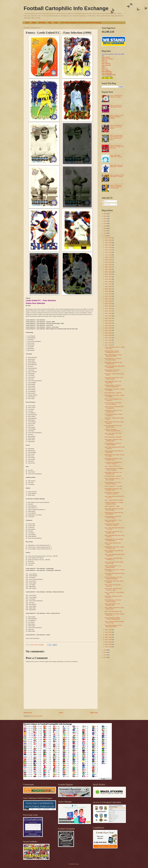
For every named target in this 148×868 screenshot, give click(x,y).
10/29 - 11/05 (108, 260)
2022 (105, 223)
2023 (105, 221)
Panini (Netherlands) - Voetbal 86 (113, 437)
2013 (105, 657)
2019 (105, 231)
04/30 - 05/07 (108, 323)
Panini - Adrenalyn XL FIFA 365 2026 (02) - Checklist (117, 176)
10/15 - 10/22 (108, 265)
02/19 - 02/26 (108, 630)
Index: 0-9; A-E (106, 57)
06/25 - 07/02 (108, 304)
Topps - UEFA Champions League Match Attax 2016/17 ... (113, 355)
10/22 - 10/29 (108, 262)
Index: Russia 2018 (107, 73)
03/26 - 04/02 (108, 335)
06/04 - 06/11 (108, 311)
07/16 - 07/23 (108, 296)
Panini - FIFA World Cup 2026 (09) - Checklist (116, 96)
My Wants (42, 23)
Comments (106, 204)
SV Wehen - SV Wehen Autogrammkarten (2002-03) (113, 430)
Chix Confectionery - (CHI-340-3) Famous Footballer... (113, 359)
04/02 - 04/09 (108, 333)
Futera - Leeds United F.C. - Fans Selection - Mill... (113, 521)
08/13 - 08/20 (108, 287)
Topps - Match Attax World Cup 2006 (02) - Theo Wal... (114, 509)
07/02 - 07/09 (108, 301)
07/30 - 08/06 (108, 291)
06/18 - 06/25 (108, 306)
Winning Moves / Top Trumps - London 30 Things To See (114, 547)
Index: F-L (104, 60)
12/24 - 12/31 (108, 240)
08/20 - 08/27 (108, 284)
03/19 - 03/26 (108, 338)
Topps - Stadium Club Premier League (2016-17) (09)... (114, 622)
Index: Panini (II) (106, 65)
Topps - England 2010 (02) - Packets (114, 500)
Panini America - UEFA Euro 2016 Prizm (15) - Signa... (113, 589)
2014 (105, 655)
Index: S (104, 67)
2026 (105, 214)
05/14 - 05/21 (108, 318)
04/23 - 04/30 (108, 326)
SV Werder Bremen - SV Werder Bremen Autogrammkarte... (113, 386)
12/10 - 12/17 (108, 245)
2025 (105, 216)
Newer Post (28, 713)
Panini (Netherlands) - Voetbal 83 (113, 476)
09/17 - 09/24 (108, 274)
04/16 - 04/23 (108, 328)
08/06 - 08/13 (108, 289)
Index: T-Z (104, 68)
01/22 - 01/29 (108, 640)
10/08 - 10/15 (108, 267)
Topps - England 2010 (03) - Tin (113, 466)
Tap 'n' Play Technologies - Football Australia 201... (113, 415)
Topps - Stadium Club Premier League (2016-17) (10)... (114, 608)
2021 (105, 226)
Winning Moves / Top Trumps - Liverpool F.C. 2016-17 (112, 493)
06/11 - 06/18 (108, 309)
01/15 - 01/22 (108, 642)
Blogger (77, 864)
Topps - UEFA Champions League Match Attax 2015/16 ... (113, 626)
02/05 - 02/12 (108, 635)
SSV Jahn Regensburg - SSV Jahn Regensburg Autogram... (113, 578)
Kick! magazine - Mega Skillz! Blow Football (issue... (113, 559)
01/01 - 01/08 (108, 647)
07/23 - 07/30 (108, 294)
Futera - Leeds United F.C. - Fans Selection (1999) (113, 567)
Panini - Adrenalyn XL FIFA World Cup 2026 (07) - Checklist (117, 117)
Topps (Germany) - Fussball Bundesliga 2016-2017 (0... (112, 352)
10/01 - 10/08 (108, 269)
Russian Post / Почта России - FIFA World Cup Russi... (114, 378)
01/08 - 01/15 (108, 644)
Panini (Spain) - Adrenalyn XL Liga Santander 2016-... (113, 363)
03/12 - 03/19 (108, 340)
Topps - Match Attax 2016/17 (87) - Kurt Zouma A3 (113, 434)
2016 (105, 650)
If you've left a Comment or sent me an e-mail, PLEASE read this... (81, 23)
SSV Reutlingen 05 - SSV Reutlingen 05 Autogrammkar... (114, 540)
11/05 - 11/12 (108, 257)
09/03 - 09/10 (108, 279)
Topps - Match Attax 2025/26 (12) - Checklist (116, 156)
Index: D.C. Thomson (107, 59)
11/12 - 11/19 (108, 255)
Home (27, 23)
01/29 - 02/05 (108, 637)
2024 (105, 219)
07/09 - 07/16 (108, 299)
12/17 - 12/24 (108, 243)
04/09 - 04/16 (108, 330)
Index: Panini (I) (106, 64)
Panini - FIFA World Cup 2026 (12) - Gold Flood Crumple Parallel (116, 187)
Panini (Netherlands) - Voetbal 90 (113, 393)
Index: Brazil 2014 (107, 72)
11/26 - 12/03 (108, 250)
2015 (105, 652)
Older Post (94, 713)
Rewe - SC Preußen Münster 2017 (113, 611)
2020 (105, 228)
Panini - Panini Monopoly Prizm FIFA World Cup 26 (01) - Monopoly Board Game (116, 137)
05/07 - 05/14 (108, 321)
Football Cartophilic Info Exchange (66, 8)
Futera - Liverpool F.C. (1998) (112, 506)
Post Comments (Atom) (36, 716)
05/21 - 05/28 (108, 316)
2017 (105, 236)
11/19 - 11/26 (108, 252)
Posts (105, 201)
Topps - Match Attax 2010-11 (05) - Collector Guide (113, 426)
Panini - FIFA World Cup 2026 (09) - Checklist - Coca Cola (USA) (117, 147)
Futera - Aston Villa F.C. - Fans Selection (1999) (112, 604)
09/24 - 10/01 (108, 272)
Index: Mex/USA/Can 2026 (109, 75)
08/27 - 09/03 (108, 282)
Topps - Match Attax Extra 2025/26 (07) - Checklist (117, 166)
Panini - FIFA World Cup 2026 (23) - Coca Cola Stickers (116, 127)
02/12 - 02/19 (108, 632)
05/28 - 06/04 (108, 313)
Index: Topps (105, 70)
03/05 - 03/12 (108, 343)
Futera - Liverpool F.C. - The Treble (113, 486)
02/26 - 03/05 (108, 345)
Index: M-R (105, 62)
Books (34, 23)
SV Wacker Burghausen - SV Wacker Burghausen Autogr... (114, 503)
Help (50, 23)
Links (56, 23)
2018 (105, 233)
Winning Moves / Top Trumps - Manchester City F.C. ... (112, 371)
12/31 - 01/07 (108, 238)
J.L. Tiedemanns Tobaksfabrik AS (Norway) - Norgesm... (113, 463)
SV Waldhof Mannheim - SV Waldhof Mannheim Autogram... (114, 469)
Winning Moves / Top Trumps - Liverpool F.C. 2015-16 (112, 525)
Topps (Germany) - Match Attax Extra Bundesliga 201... (114, 407)
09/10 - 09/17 (108, 277)
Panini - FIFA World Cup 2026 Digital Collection (116, 106)
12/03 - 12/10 (108, 248)
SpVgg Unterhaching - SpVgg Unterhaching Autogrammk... (113, 618)
